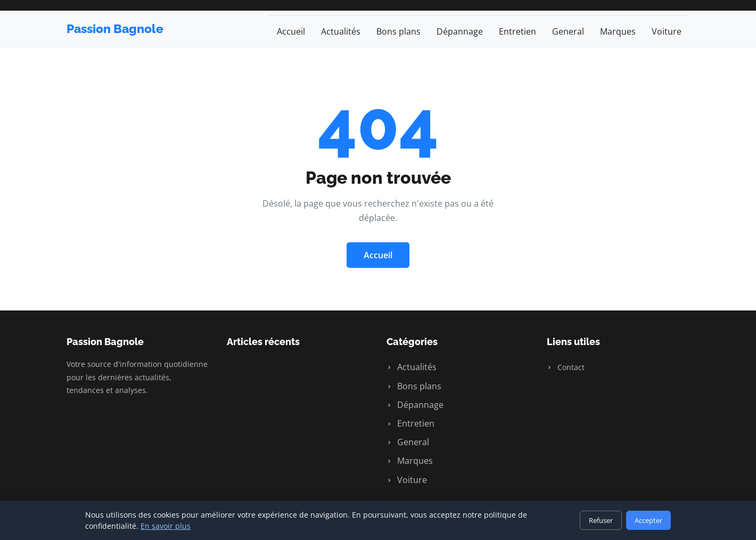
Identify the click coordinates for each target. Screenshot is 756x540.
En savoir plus (166, 526)
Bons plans (398, 31)
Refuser (601, 520)
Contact (566, 367)
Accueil (291, 31)
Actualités (341, 31)
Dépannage (460, 31)
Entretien (517, 31)
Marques (618, 31)
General (568, 31)
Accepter (648, 520)
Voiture (667, 31)
